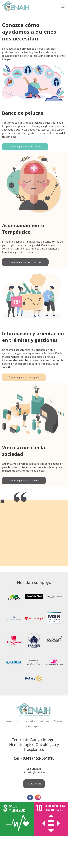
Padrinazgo (44, 721)
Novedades (30, 721)
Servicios (58, 721)
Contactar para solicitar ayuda (24, 377)
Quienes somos (13, 721)
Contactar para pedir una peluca (25, 147)
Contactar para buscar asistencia (25, 262)
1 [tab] (2, 501)
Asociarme (34, 784)
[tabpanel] (34, 499)
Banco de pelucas (34, 726)
